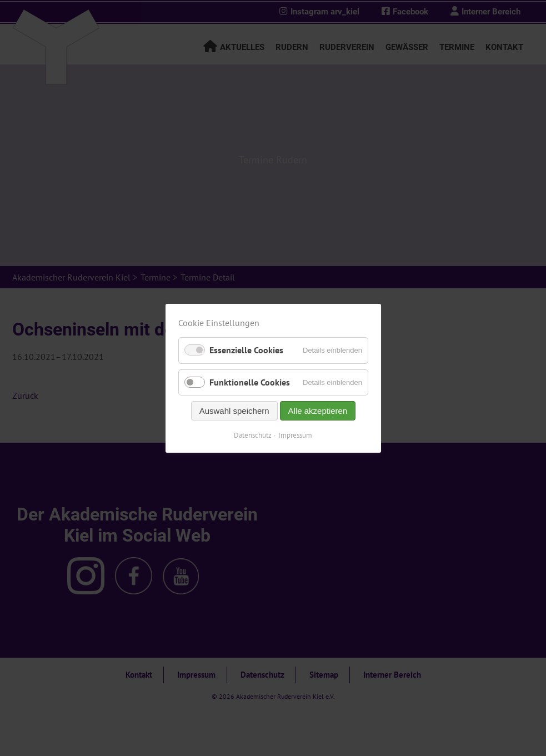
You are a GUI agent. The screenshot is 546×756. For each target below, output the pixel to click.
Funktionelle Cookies (250, 382)
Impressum (295, 435)
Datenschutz (253, 435)
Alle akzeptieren (317, 410)
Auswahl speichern (234, 410)
